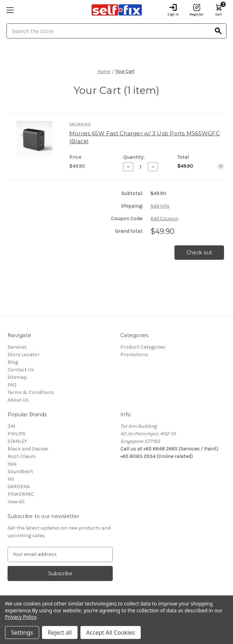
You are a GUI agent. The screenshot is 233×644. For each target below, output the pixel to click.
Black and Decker (28, 449)
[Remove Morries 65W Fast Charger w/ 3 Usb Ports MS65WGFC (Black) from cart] (221, 166)
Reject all (60, 632)
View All (16, 502)
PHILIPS (17, 434)
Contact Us (21, 370)
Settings (22, 632)
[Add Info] (160, 206)
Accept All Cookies (111, 632)
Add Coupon (164, 219)
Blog (13, 362)
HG (11, 479)
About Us (18, 400)
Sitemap (17, 377)
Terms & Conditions (31, 392)
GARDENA (19, 487)
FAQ (12, 385)
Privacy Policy (21, 617)
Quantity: (134, 157)
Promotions (134, 355)
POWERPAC (21, 494)
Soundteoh (20, 471)
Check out (199, 253)
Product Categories (143, 347)
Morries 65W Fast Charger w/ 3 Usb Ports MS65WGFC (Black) (145, 137)
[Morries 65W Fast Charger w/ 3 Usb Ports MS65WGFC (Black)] (141, 167)
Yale (12, 464)
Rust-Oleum (22, 456)
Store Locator (24, 355)
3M (11, 426)
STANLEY (17, 441)
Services (17, 347)
